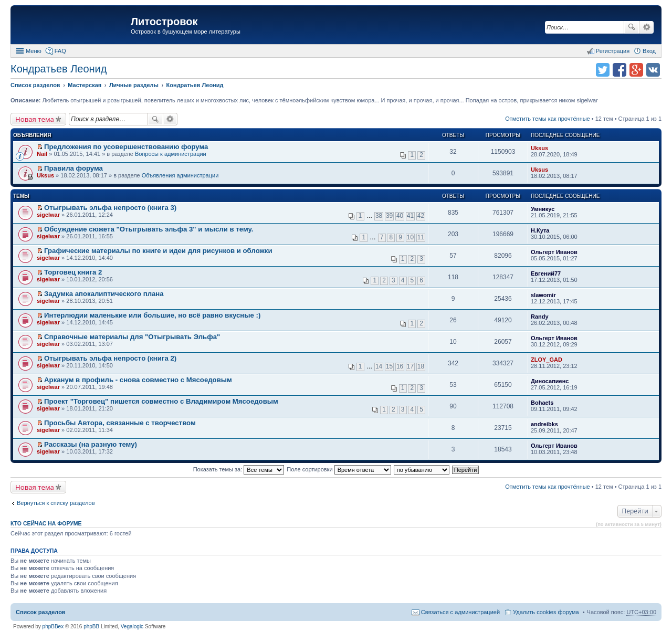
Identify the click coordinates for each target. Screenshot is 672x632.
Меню (34, 51)
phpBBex (53, 626)
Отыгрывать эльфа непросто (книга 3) (110, 208)
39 (389, 216)
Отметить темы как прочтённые (548, 119)
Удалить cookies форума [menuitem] (546, 612)
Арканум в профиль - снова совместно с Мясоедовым (138, 380)
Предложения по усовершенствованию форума (126, 147)
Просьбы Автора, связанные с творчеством (120, 423)
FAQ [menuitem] (60, 51)
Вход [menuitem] (649, 51)
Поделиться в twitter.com (603, 70)
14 (379, 366)
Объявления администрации (180, 175)
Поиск (632, 27)
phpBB (91, 626)
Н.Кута (540, 230)
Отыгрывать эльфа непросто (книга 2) (110, 358)
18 (421, 366)
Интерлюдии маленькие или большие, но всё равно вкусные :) (152, 315)
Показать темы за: (239, 469)
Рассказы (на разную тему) (91, 444)
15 (389, 366)
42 (421, 216)
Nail (42, 154)
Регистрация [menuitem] (613, 51)
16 (400, 366)
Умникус (543, 209)
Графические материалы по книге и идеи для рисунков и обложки (158, 251)
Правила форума (73, 168)
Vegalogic (132, 626)
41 (410, 216)
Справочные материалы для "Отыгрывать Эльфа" (132, 337)
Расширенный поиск (647, 27)
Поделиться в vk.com (653, 70)
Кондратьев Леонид (59, 69)
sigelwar (48, 215)
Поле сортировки (339, 469)
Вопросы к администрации (171, 154)
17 (410, 366)
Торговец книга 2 (73, 272)
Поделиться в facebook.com (619, 70)
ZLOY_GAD (547, 360)
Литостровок (164, 22)
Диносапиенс (550, 381)
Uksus (539, 148)
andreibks (544, 424)
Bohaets (542, 403)
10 (410, 237)
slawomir (543, 295)
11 (421, 237)
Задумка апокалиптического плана (104, 294)
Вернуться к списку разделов (56, 503)
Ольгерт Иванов (554, 252)
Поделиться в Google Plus (636, 70)
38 (379, 216)
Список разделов (41, 612)
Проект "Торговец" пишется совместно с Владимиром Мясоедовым (161, 401)
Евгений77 (546, 273)
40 (400, 216)
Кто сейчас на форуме (46, 523)
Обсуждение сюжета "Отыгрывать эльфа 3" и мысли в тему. (149, 229)
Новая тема (35, 119)
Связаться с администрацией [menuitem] (460, 612)
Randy (540, 317)
